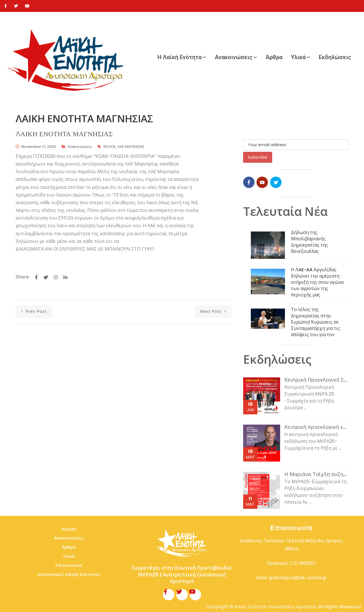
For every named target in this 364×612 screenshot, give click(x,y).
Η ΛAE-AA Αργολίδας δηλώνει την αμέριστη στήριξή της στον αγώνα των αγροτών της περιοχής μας (317, 282)
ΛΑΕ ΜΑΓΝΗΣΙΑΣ (131, 147)
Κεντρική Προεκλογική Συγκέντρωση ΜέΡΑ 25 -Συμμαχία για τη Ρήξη (316, 380)
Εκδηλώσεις (335, 57)
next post (213, 311)
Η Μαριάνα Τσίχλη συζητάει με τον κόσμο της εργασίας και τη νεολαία (316, 474)
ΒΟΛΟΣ (110, 147)
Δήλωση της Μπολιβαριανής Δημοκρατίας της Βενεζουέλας (309, 242)
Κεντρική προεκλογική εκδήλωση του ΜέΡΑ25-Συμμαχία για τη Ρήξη (316, 427)
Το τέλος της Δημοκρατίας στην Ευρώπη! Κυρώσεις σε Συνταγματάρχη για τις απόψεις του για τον (316, 322)
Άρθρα (274, 57)
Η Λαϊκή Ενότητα (180, 57)
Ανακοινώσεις (234, 57)
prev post (34, 311)
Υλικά (298, 57)
